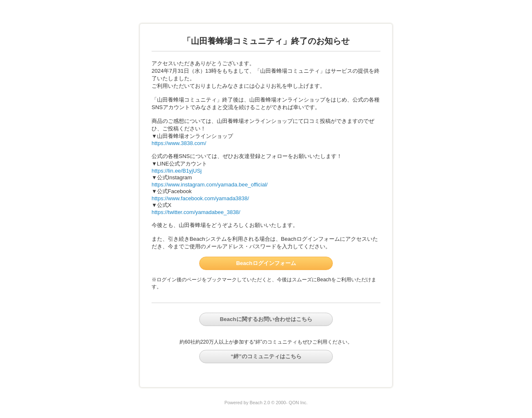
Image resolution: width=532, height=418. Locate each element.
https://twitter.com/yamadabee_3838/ (196, 212)
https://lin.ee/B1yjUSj (177, 171)
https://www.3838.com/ (179, 143)
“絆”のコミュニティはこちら (266, 356)
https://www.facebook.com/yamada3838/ (200, 198)
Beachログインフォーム (266, 263)
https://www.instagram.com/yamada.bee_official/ (210, 185)
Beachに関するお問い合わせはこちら (266, 319)
